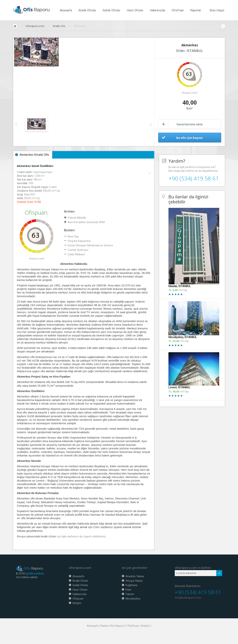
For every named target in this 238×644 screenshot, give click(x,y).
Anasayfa (66, 10)
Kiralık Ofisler (87, 10)
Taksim (130, 594)
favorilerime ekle (190, 124)
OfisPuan (178, 10)
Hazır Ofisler (135, 10)
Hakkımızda (157, 10)
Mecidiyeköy (133, 599)
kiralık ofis (59, 26)
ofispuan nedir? (190, 93)
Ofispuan (78, 599)
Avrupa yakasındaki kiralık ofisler (37, 536)
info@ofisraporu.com (188, 598)
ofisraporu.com (35, 26)
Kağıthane (132, 585)
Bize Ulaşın (217, 10)
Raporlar (197, 10)
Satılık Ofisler (111, 10)
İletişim (77, 603)
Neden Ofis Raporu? (113, 626)
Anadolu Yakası (135, 576)
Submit (217, 574)
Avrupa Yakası (134, 581)
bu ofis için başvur (190, 138)
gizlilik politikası (35, 573)
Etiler (97, 527)
